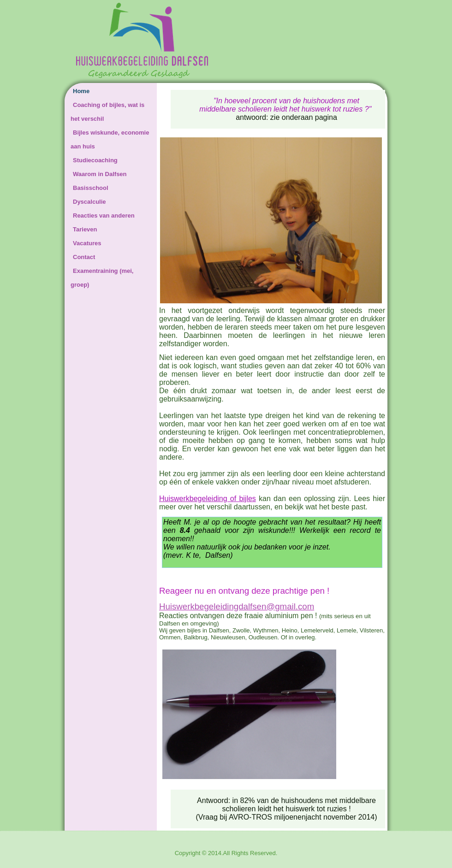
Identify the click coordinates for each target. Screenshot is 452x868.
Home (81, 91)
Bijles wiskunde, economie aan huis (110, 139)
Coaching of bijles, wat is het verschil (107, 112)
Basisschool (91, 188)
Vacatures (87, 243)
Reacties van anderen (104, 216)
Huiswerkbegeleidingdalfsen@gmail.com (237, 606)
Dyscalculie (89, 202)
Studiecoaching (95, 160)
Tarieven (85, 229)
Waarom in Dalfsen (100, 174)
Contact (84, 257)
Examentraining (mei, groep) (102, 278)
